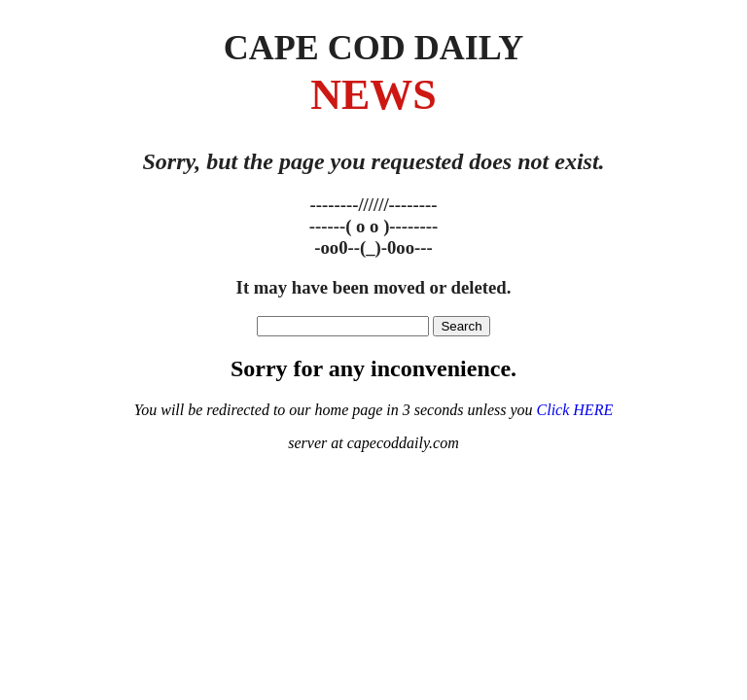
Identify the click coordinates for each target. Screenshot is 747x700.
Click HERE (575, 410)
